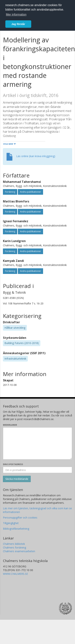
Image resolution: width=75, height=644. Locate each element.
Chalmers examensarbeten (19, 551)
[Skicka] (17, 479)
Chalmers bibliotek (14, 544)
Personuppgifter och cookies (20, 518)
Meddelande (10, 425)
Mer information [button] (16, 15)
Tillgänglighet (11, 523)
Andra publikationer (30, 192)
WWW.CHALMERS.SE (15, 574)
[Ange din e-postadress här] (37, 470)
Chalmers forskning (15, 547)
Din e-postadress (13, 464)
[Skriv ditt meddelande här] (37, 443)
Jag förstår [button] (18, 24)
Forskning (10, 192)
